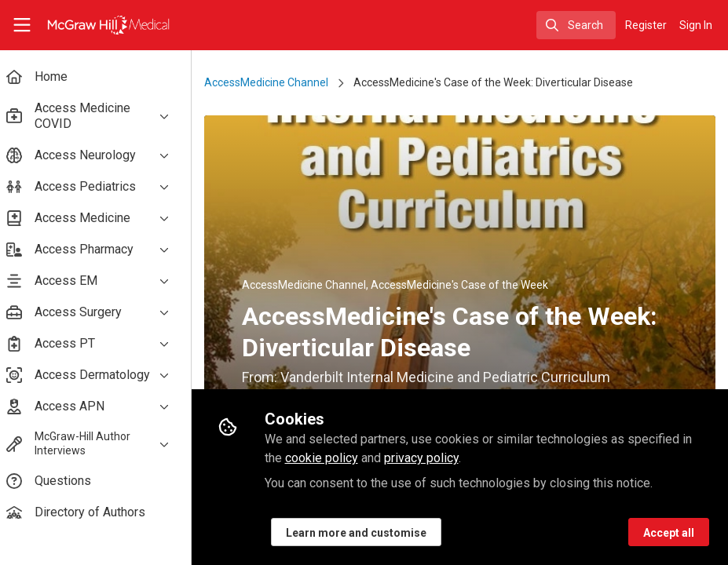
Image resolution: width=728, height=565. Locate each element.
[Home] (93, 25)
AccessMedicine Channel (276, 82)
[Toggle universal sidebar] (22, 25)
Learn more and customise (365, 533)
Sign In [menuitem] (696, 25)
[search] (576, 25)
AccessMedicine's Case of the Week (469, 285)
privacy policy (430, 458)
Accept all (669, 533)
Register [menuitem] (646, 25)
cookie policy (330, 458)
